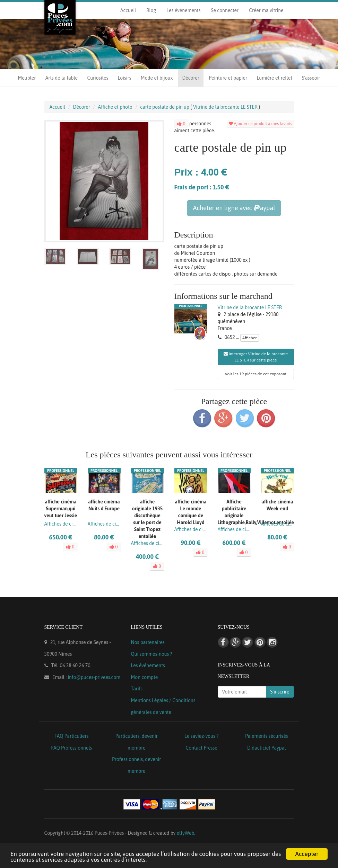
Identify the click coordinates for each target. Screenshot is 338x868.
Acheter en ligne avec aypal (234, 208)
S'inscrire (280, 692)
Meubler (27, 78)
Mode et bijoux (157, 78)
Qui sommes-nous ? (152, 654)
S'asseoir (311, 78)
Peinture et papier (228, 78)
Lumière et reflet (275, 78)
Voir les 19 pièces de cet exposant (256, 374)
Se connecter (225, 10)
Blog (151, 10)
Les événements (183, 10)
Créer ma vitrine (266, 10)
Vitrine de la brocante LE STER (250, 307)
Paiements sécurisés (266, 736)
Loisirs (125, 78)
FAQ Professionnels (71, 748)
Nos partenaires (148, 642)
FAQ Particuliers (72, 736)
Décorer (191, 78)
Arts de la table (62, 78)
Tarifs (137, 689)
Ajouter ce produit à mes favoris (261, 124)
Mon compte (145, 677)
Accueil (128, 10)
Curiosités (98, 78)
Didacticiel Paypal (267, 748)
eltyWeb (186, 833)
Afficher (250, 338)
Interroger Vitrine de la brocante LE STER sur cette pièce (256, 357)
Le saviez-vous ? (201, 736)
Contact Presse (202, 748)
